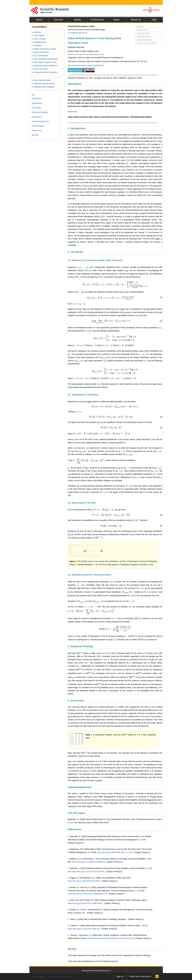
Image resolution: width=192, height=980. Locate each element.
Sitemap (99, 971)
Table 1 (106, 660)
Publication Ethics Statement (45, 66)
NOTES (72, 949)
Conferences (97, 20)
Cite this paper (77, 813)
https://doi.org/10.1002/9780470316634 (84, 881)
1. (69, 836)
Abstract (140, 27)
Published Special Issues (43, 83)
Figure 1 (136, 477)
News (116, 20)
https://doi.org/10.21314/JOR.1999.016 (84, 929)
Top (33, 95)
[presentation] (82, 267)
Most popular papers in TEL (44, 62)
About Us (136, 20)
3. (69, 859)
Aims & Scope (39, 39)
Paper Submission (41, 52)
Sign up (120, 976)
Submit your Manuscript (139, 976)
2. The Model (75, 252)
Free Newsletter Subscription (45, 59)
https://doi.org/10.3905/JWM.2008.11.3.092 (115, 852)
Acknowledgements (80, 787)
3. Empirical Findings (80, 646)
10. (69, 926)
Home (39, 20)
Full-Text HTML (143, 33)
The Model (36, 108)
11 (86, 663)
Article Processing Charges (44, 49)
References (75, 829)
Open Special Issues (42, 80)
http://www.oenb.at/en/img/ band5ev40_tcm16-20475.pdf (111, 938)
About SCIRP (91, 971)
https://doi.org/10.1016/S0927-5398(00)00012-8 (87, 894)
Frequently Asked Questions (45, 72)
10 (157, 660)
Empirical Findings (40, 112)
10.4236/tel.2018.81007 (78, 33)
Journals (58, 20)
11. (69, 935)
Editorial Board (39, 42)
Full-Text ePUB (143, 37)
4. (69, 868)
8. (69, 910)
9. (69, 919)
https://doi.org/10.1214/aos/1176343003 (88, 871)
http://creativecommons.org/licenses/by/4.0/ (86, 65)
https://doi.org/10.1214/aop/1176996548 (88, 862)
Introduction (37, 103)
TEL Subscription (40, 56)
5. (69, 878)
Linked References (144, 40)
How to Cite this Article (146, 43)
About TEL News (40, 69)
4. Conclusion (76, 701)
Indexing (36, 32)
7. (69, 900)
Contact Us (107, 971)
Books (78, 20)
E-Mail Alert (38, 976)
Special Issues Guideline (43, 87)
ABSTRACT (75, 84)
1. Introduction (77, 128)
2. (69, 849)
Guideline (37, 45)
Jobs (154, 20)
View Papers (38, 35)
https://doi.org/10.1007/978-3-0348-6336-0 (85, 903)
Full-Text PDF (142, 30)
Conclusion (37, 117)
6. (69, 887)
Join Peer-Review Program (59, 976)
